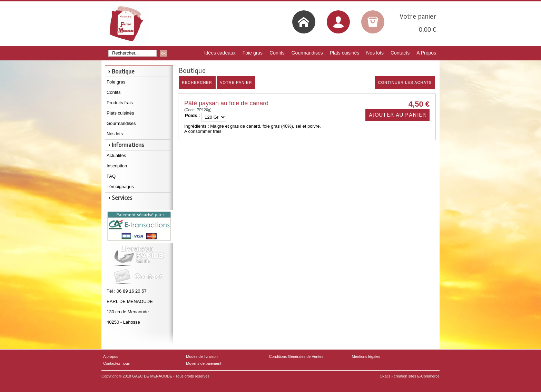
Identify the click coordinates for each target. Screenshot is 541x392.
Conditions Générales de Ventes (296, 356)
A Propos (426, 53)
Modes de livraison (202, 356)
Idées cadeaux (220, 53)
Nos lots (375, 53)
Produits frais (120, 103)
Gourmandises (307, 53)
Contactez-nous (116, 363)
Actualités (116, 155)
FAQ (111, 176)
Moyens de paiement (204, 363)
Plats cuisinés (345, 53)
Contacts (400, 53)
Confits (277, 53)
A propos (111, 356)
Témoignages (120, 187)
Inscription (117, 166)
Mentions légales (366, 356)
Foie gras (253, 53)
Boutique (123, 71)
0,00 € (427, 30)
